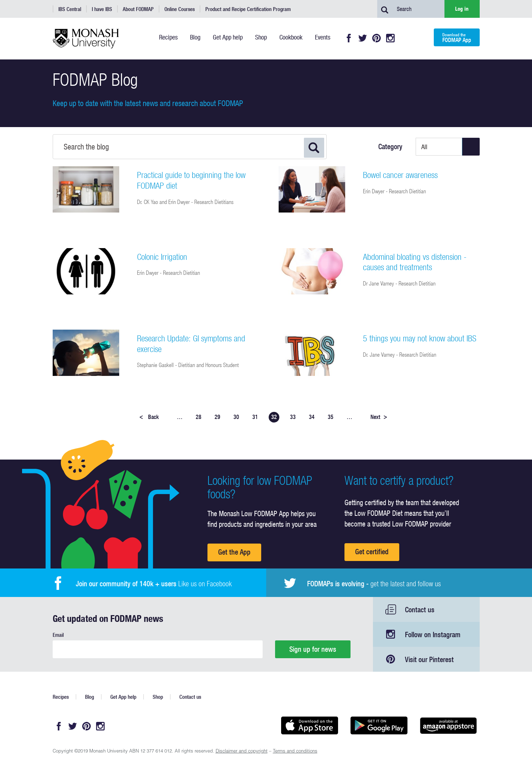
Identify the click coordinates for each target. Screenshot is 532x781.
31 (255, 417)
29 (217, 417)
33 (293, 417)
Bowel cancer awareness (400, 175)
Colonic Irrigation (162, 257)
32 (274, 417)
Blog (89, 697)
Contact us (420, 610)
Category (390, 147)
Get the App (234, 552)
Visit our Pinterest (429, 659)
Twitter (363, 38)
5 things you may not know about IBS (420, 338)
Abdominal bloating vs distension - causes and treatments (415, 262)
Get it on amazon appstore (449, 725)
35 (331, 417)
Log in (462, 9)
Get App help (123, 697)
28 (199, 417)
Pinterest (376, 38)
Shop (158, 697)
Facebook (349, 38)
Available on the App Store (310, 725)
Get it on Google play (379, 725)
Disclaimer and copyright (242, 752)
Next (379, 417)
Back (149, 417)
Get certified (372, 552)
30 (236, 417)
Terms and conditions (295, 752)
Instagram (390, 38)
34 (312, 417)
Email (58, 635)
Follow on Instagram (433, 635)
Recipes (61, 697)
